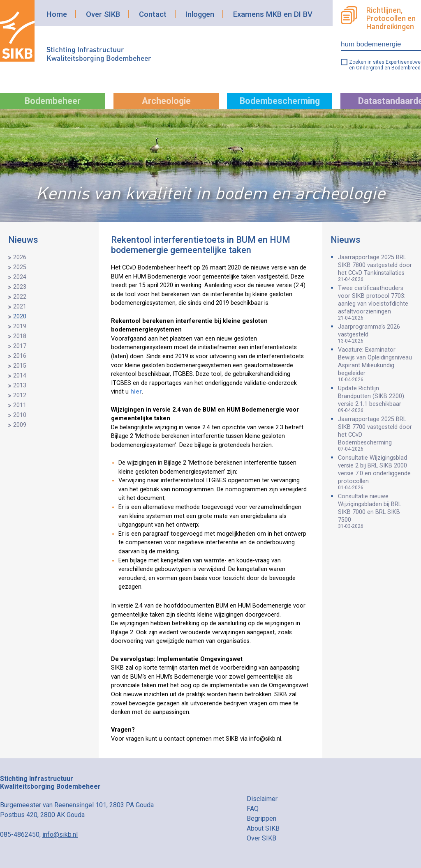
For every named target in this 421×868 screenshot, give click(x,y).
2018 (20, 336)
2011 (20, 405)
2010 (20, 415)
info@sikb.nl (60, 835)
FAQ (253, 809)
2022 (20, 297)
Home (57, 14)
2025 (20, 267)
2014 (20, 376)
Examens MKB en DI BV (273, 14)
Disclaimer (262, 799)
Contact (153, 14)
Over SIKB (103, 14)
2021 (20, 307)
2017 (20, 346)
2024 (20, 277)
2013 (20, 386)
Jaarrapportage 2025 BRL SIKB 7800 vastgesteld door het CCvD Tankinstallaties (375, 268)
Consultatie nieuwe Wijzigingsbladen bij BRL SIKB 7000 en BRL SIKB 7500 (375, 511)
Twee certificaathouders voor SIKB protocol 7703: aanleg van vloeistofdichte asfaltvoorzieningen (375, 303)
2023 (20, 287)
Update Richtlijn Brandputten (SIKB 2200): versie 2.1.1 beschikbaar (375, 399)
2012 (20, 395)
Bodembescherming (280, 101)
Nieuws (23, 240)
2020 (20, 317)
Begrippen (261, 818)
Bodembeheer (53, 101)
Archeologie (166, 101)
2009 (20, 425)
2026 (20, 257)
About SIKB (263, 828)
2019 (20, 326)
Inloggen (200, 14)
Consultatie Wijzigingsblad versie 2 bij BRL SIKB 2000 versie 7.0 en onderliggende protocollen (375, 472)
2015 (20, 366)
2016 (20, 356)
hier (136, 392)
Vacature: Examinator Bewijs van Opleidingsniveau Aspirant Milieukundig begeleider (375, 364)
